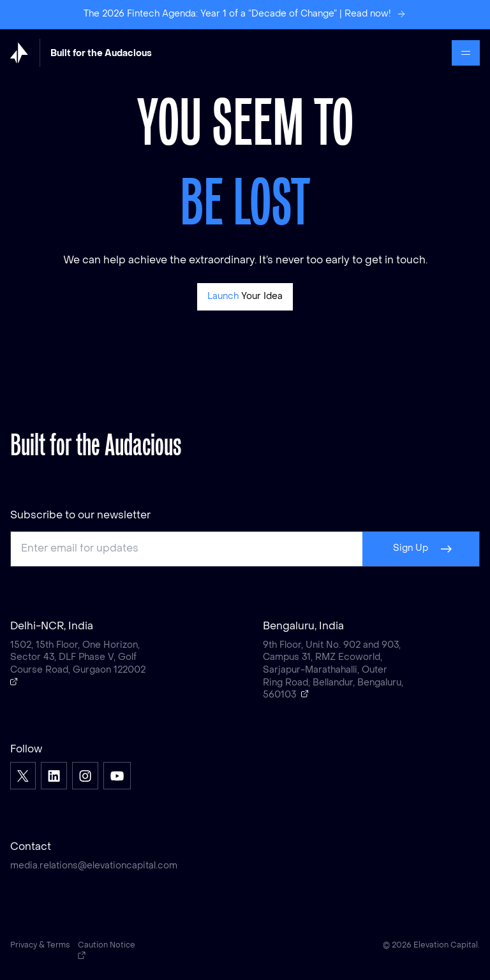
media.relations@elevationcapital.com (94, 866)
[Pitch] (245, 297)
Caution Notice (107, 951)
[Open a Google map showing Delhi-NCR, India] (14, 682)
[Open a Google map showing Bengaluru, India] (305, 694)
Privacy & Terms (40, 946)
